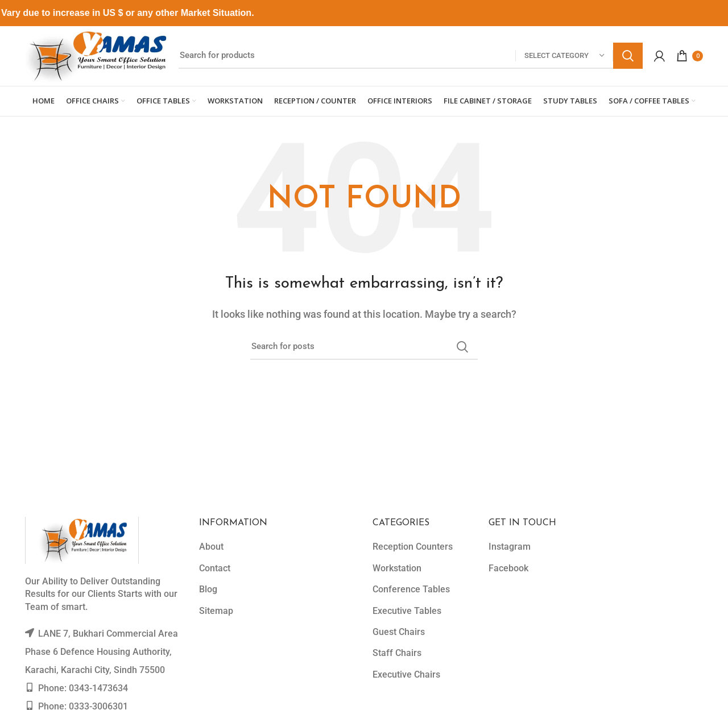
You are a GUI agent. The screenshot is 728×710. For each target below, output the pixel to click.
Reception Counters (413, 547)
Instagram (510, 547)
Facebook (508, 568)
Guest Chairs (399, 632)
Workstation (397, 568)
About (211, 547)
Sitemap (216, 611)
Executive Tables (407, 611)
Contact (215, 568)
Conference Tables (411, 589)
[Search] (411, 56)
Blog (208, 589)
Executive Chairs (406, 674)
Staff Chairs (397, 653)
